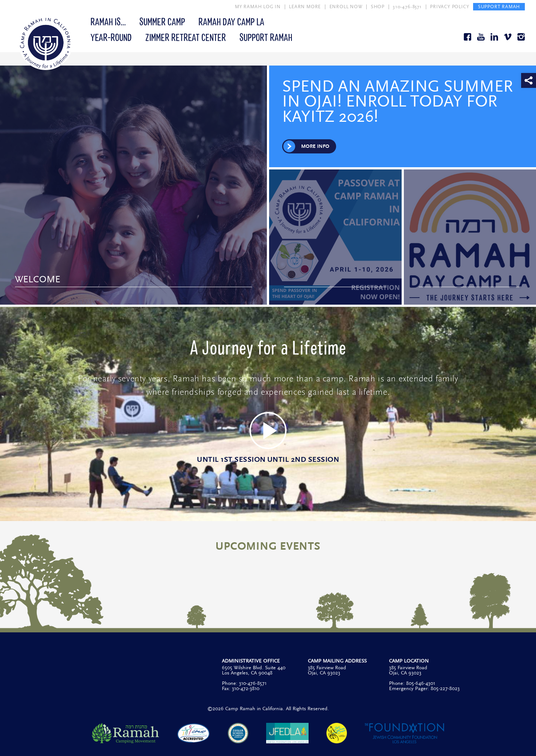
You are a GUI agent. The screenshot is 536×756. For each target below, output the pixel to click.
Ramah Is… (108, 21)
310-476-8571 (407, 7)
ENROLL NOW (346, 7)
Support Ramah (266, 37)
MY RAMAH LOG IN (258, 7)
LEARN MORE (305, 7)
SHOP (378, 7)
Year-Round (111, 37)
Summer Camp (162, 21)
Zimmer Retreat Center (186, 37)
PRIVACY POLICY (449, 7)
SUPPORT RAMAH (499, 7)
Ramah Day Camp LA (231, 21)
